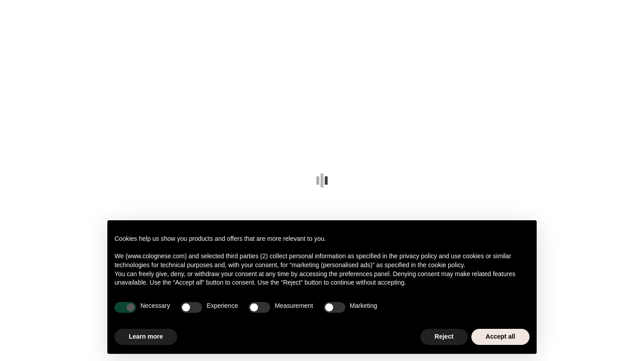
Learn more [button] (146, 336)
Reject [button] (444, 336)
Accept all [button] (500, 336)
